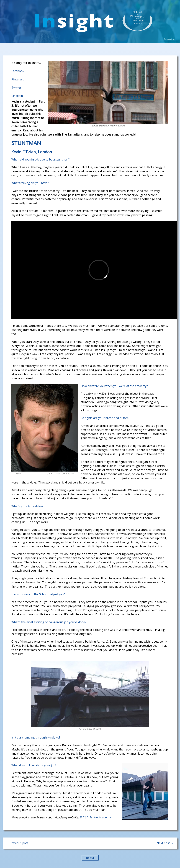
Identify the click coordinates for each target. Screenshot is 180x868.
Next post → (165, 843)
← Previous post (17, 843)
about (90, 858)
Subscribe (169, 39)
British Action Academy (95, 817)
